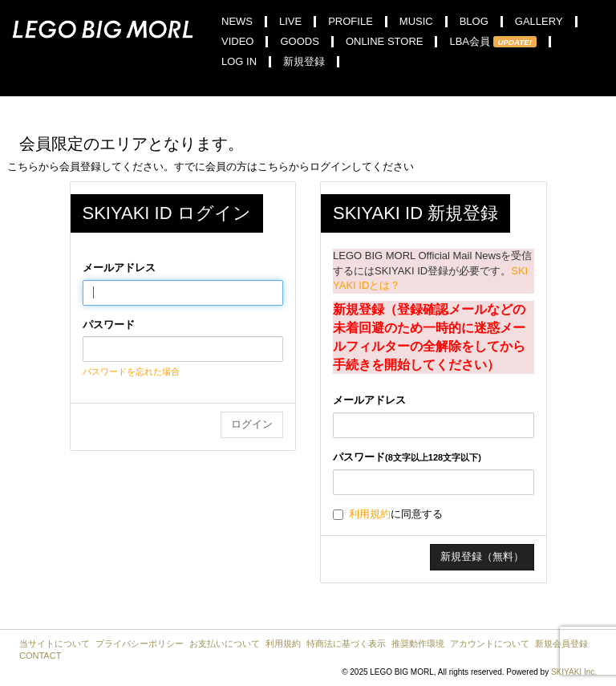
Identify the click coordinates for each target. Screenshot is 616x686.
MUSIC (416, 22)
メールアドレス (119, 268)
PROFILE (351, 22)
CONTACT (40, 656)
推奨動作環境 (418, 643)
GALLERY (539, 22)
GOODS (299, 42)
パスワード (109, 325)
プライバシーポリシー (140, 643)
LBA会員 (492, 42)
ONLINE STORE (385, 42)
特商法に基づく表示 (346, 643)
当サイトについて (55, 643)
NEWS (237, 22)
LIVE (290, 22)
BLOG (474, 22)
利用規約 (370, 514)
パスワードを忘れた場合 (131, 371)
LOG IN (239, 62)
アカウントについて (490, 643)
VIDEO (237, 42)
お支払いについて (225, 643)
